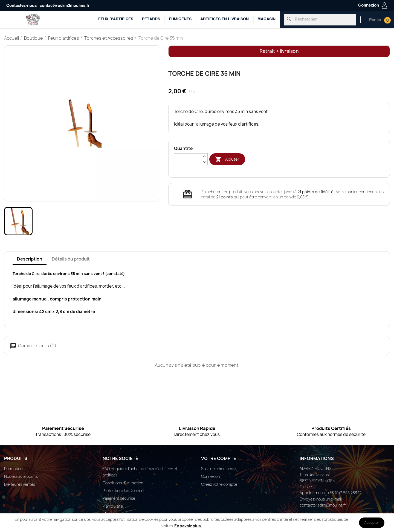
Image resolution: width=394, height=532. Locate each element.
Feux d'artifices (116, 19)
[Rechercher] (320, 19)
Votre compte (219, 458)
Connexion (210, 476)
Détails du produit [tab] (71, 259)
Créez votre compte (219, 484)
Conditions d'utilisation (123, 483)
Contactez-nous (21, 6)
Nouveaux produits (21, 476)
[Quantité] (188, 159)
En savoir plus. (188, 526)
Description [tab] (30, 259)
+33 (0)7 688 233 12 (344, 493)
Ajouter (227, 159)
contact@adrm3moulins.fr (65, 6)
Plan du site (113, 506)
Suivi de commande (218, 469)
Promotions (14, 469)
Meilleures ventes (20, 484)
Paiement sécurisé (119, 498)
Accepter (372, 523)
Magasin (266, 19)
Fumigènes (180, 19)
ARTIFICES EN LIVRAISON (224, 19)
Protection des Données (124, 491)
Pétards (151, 19)
